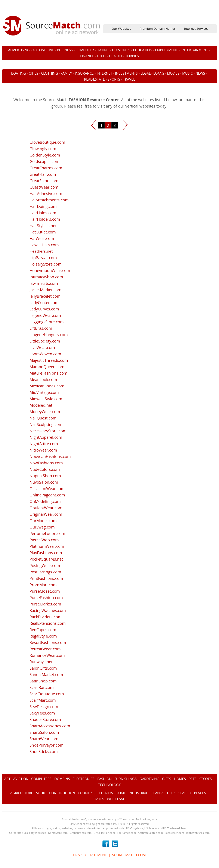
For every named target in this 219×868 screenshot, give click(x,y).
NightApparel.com (46, 437)
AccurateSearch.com (150, 833)
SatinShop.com (43, 681)
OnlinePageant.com (47, 495)
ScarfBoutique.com (47, 694)
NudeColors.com (45, 469)
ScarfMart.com (43, 700)
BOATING (18, 73)
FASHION (104, 779)
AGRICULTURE (22, 793)
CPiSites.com (77, 824)
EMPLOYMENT (166, 50)
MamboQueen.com (47, 367)
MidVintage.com (44, 392)
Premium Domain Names (158, 29)
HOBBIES (132, 56)
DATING (103, 50)
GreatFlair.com (43, 174)
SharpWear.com (44, 739)
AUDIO (41, 793)
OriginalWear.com (46, 514)
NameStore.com (58, 833)
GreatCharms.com (46, 168)
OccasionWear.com (47, 489)
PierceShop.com (44, 540)
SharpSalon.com (44, 732)
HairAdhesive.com (46, 193)
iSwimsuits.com (44, 283)
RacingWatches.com (48, 610)
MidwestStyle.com (46, 399)
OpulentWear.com (46, 508)
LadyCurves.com (44, 309)
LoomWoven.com (45, 354)
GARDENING (149, 779)
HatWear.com (42, 238)
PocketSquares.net (46, 559)
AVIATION (21, 779)
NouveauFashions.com (50, 456)
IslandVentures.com (198, 833)
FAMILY (66, 73)
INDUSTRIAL (138, 793)
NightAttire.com (44, 444)
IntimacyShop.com (46, 277)
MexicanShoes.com (47, 386)
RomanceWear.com (47, 655)
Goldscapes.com (44, 161)
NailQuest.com (43, 418)
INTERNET (104, 73)
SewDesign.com (44, 707)
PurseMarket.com (45, 604)
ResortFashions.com (48, 642)
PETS (193, 779)
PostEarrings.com (45, 572)
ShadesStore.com (45, 719)
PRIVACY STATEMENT (90, 855)
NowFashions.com (46, 463)
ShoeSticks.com (44, 751)
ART (7, 779)
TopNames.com (126, 833)
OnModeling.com (45, 501)
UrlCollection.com (104, 833)
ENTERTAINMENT (194, 50)
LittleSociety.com (45, 341)
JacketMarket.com (45, 290)
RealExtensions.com (48, 623)
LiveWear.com (42, 347)
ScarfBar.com (42, 687)
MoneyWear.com (45, 412)
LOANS (159, 73)
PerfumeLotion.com (47, 533)
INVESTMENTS (126, 73)
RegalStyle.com (43, 636)
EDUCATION (143, 50)
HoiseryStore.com (46, 264)
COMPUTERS (41, 779)
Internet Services (196, 29)
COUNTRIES (87, 793)
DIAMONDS (121, 50)
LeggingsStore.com (47, 322)
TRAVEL (129, 79)
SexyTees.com (42, 713)
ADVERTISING (19, 50)
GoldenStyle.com (45, 155)
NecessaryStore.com (48, 431)
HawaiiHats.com (44, 245)
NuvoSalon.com (44, 482)
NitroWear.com (43, 450)
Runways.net (41, 662)
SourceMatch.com (73, 819)
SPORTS (114, 79)
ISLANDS (157, 793)
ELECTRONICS (84, 779)
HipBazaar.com (43, 258)
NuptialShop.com (45, 476)
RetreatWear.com (45, 649)
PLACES (200, 793)
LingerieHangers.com (49, 335)
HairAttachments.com (49, 200)
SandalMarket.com (46, 675)
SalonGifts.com (43, 668)
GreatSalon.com (44, 181)
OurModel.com (43, 521)
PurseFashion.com (46, 598)
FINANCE (87, 56)
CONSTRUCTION (62, 793)
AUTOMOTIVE (43, 50)
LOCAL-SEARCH (179, 793)
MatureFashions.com (48, 373)
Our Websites (121, 29)
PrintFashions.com (46, 578)
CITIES (33, 73)
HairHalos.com (43, 213)
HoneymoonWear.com (50, 270)
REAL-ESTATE (94, 79)
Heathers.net (41, 251)
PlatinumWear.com (47, 546)
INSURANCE (84, 73)
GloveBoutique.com (47, 142)
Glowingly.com (43, 149)
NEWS (200, 73)
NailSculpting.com (46, 424)
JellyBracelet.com (45, 296)
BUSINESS (65, 50)
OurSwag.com (42, 527)
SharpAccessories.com (50, 726)
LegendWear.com (45, 315)
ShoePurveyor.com (47, 745)
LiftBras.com (41, 328)
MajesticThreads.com (49, 360)
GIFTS (167, 779)
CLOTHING (50, 73)
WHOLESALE (117, 799)
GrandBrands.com (81, 833)
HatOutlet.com (43, 232)
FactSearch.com (174, 833)
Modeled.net (41, 405)
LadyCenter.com (44, 303)
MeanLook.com (43, 379)
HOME (121, 793)
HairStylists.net (43, 226)
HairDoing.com (43, 206)
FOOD (102, 56)
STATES (98, 799)
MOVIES (173, 73)
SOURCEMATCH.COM (129, 855)
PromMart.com (43, 585)
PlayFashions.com (46, 553)
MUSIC (187, 73)
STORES (206, 779)
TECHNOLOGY (109, 785)
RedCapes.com (43, 630)
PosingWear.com (45, 565)
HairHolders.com (45, 219)
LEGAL (146, 73)
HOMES (180, 779)
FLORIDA (106, 793)
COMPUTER (85, 50)
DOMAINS (62, 779)
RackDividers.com (46, 617)
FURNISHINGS (126, 779)
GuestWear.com (44, 187)
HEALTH (115, 56)
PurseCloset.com (45, 591)
